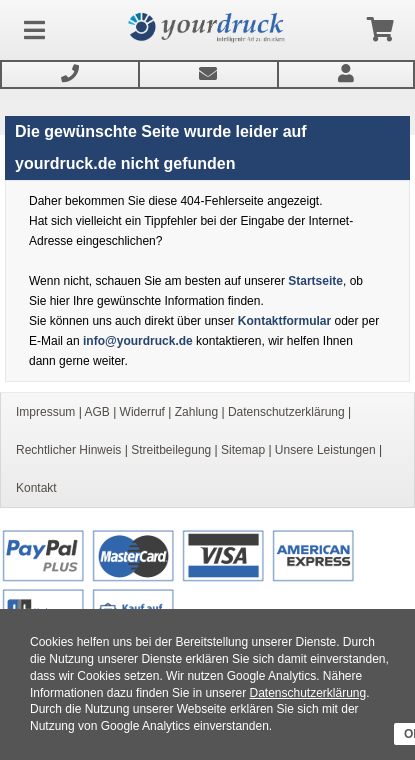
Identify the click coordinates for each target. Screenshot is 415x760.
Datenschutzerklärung (307, 693)
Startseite (315, 281)
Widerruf (142, 412)
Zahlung (196, 412)
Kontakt (36, 488)
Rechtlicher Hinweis (68, 450)
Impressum (45, 412)
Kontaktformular (284, 321)
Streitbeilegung (171, 450)
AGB (96, 412)
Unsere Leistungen (325, 450)
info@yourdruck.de (138, 341)
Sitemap (243, 450)
